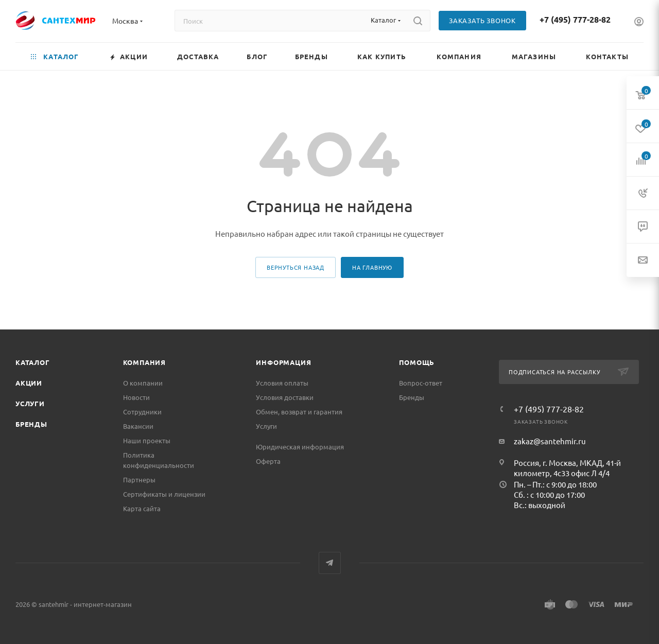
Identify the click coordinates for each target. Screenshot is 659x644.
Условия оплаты (282, 383)
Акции (29, 383)
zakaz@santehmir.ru (550, 441)
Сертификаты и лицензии (164, 494)
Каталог (33, 362)
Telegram (330, 563)
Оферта (268, 461)
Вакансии (138, 426)
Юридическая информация (300, 447)
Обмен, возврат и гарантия (299, 412)
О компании (143, 383)
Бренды (31, 424)
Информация (283, 362)
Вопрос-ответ (421, 383)
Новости (136, 397)
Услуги (30, 403)
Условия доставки (285, 397)
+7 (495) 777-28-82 (575, 19)
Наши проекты (147, 440)
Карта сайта (142, 508)
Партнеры (139, 480)
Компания (144, 362)
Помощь (417, 362)
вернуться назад (296, 267)
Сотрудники (142, 412)
